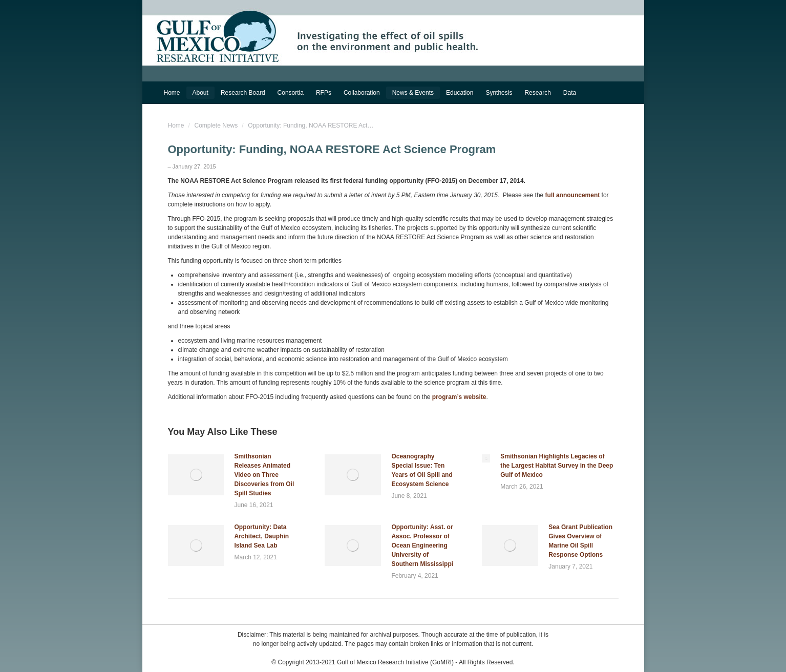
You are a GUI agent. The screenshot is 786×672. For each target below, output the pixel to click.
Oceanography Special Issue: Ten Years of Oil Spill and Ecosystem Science (422, 470)
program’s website (459, 397)
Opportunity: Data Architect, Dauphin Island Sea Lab (262, 536)
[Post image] (196, 475)
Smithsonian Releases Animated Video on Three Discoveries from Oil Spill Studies (264, 475)
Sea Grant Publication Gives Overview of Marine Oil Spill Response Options (580, 541)
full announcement (573, 195)
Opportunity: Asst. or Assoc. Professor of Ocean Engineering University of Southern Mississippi (422, 545)
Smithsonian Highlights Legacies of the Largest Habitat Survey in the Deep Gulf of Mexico (557, 466)
